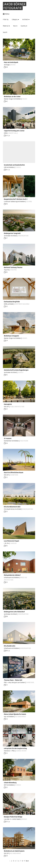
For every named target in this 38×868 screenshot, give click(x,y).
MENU (6, 14)
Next (27, 861)
